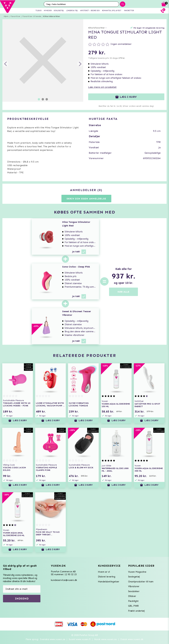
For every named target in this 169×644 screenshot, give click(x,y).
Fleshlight (133, 601)
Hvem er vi (104, 572)
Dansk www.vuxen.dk (132, 639)
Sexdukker (134, 591)
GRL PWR (133, 606)
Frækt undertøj (136, 611)
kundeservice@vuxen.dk (64, 580)
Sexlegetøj (134, 577)
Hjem (6, 16)
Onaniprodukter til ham (141, 582)
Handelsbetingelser (109, 582)
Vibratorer (134, 586)
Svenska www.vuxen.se (53, 639)
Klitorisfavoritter (52, 16)
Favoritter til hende (32, 16)
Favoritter (15, 16)
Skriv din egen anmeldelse (86, 199)
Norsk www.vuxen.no (106, 639)
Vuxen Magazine (137, 572)
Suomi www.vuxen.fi (80, 639)
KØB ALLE (123, 292)
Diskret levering (107, 577)
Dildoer (132, 596)
